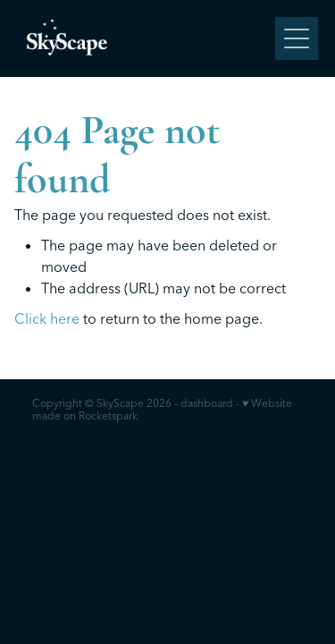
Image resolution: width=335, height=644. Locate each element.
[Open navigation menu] (297, 38)
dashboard (207, 403)
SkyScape (120, 403)
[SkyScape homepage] (147, 38)
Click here (47, 318)
